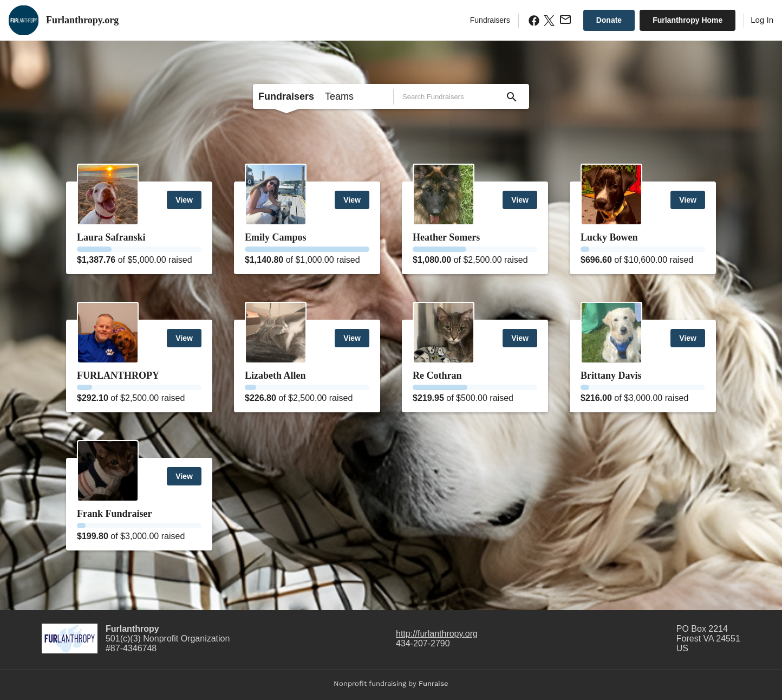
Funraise (434, 683)
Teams (339, 96)
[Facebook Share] (533, 21)
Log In (762, 20)
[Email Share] (564, 20)
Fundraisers (490, 20)
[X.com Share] (548, 21)
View (184, 200)
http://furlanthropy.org (437, 634)
